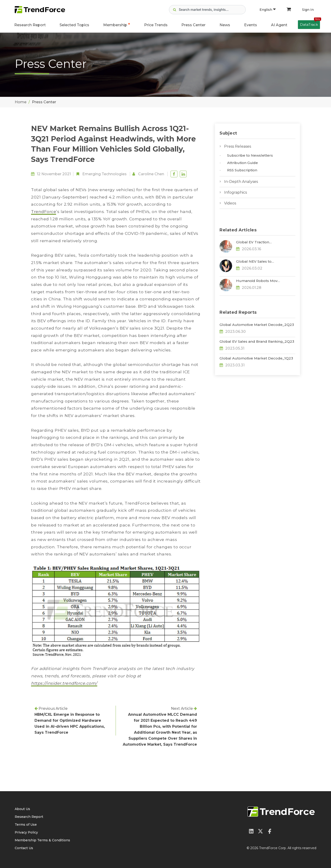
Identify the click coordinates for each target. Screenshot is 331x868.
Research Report (30, 25)
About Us (22, 809)
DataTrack (310, 23)
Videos (230, 203)
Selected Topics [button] (74, 25)
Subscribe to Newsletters (250, 155)
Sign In (308, 10)
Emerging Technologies (104, 174)
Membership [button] (115, 25)
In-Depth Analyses (241, 182)
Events (251, 25)
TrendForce (44, 211)
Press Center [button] (193, 25)
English (268, 10)
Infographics (235, 192)
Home (21, 102)
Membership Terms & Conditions (42, 840)
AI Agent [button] (279, 25)
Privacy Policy (26, 832)
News (225, 25)
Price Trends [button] (156, 25)
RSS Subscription (242, 170)
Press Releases (238, 146)
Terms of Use (26, 825)
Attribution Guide (243, 163)
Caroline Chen (151, 174)
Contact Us (24, 848)
